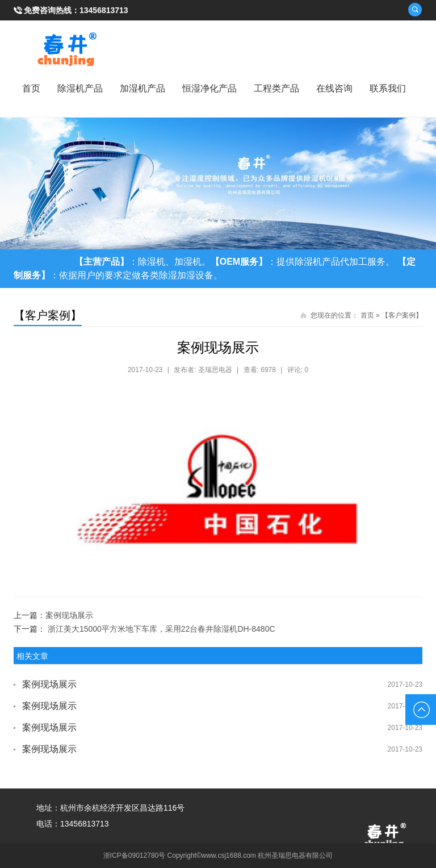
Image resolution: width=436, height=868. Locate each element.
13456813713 (104, 10)
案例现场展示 (69, 615)
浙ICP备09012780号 (134, 856)
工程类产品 (276, 88)
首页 (31, 88)
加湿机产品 (142, 88)
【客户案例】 (402, 315)
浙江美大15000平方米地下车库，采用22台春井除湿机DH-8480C (162, 629)
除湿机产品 (80, 88)
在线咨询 (334, 88)
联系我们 (388, 88)
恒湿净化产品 (209, 88)
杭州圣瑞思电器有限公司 (295, 856)
